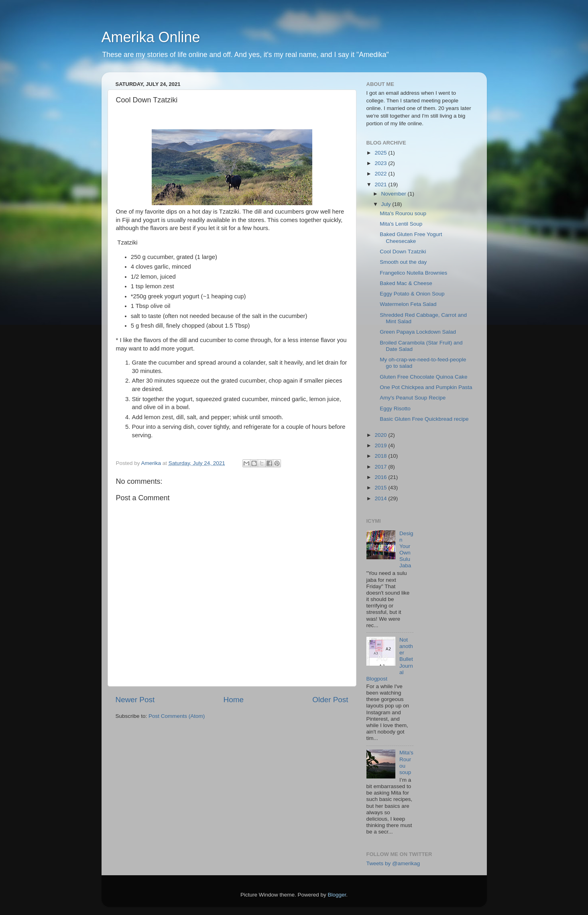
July (387, 204)
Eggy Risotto (395, 409)
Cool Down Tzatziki (403, 252)
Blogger (337, 895)
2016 (381, 477)
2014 (381, 498)
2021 (381, 184)
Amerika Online (151, 37)
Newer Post (135, 700)
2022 (381, 174)
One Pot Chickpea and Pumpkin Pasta (426, 387)
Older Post (330, 700)
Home (234, 700)
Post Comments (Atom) (177, 716)
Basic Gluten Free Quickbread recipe (424, 419)
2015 (381, 488)
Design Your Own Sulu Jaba (406, 550)
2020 (381, 435)
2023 (381, 163)
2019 (381, 445)
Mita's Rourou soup (403, 213)
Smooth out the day (403, 262)
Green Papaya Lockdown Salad (418, 332)
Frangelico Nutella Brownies (413, 273)
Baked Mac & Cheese (406, 283)
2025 (381, 153)
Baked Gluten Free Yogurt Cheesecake (411, 237)
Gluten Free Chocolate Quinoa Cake (423, 377)
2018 (381, 456)
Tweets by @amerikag (393, 863)
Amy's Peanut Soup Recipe (413, 398)
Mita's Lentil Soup (401, 224)
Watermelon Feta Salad (408, 304)
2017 (381, 467)
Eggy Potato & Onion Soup (412, 294)
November (395, 194)
